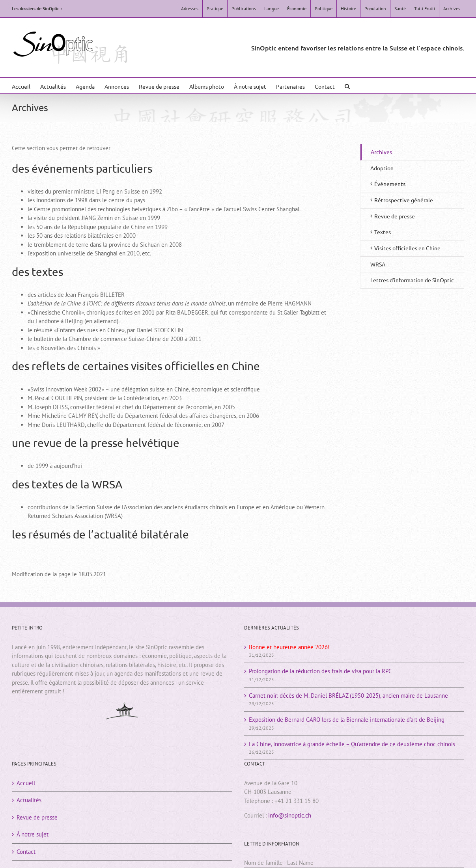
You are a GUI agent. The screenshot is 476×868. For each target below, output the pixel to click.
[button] (347, 86)
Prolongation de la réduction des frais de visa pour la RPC (320, 671)
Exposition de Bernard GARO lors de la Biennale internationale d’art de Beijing (347, 720)
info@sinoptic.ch (290, 815)
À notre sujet (33, 834)
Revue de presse (37, 817)
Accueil (26, 783)
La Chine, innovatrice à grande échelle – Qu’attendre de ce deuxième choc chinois (352, 744)
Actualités (29, 800)
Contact (26, 852)
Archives (381, 152)
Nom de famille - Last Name (279, 863)
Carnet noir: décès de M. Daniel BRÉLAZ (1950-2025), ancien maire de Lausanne (348, 696)
